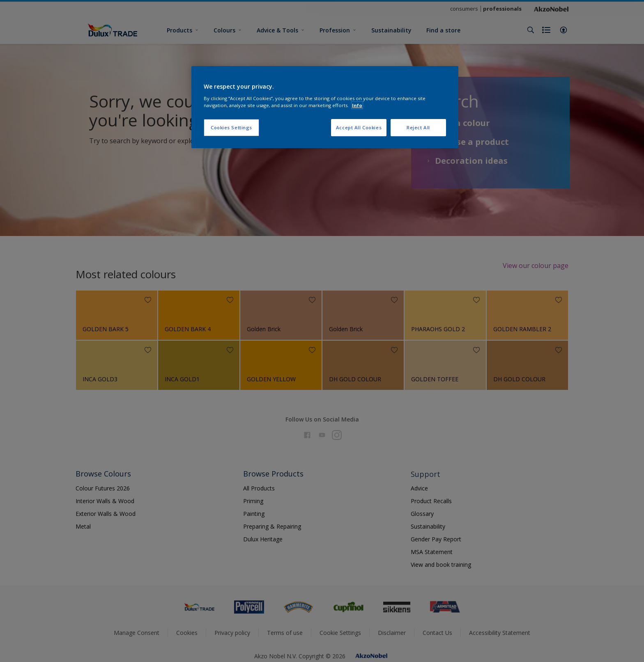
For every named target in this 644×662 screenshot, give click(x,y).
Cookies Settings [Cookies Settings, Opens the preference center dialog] (231, 127)
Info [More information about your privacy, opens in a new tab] (357, 105)
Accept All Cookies (359, 127)
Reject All (418, 127)
